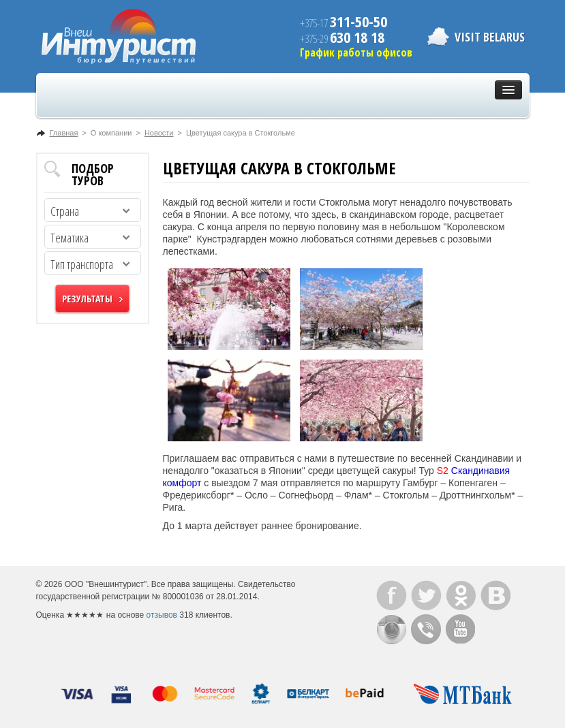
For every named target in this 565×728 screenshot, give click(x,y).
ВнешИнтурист (119, 36)
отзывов (162, 615)
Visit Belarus (490, 37)
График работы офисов (356, 52)
